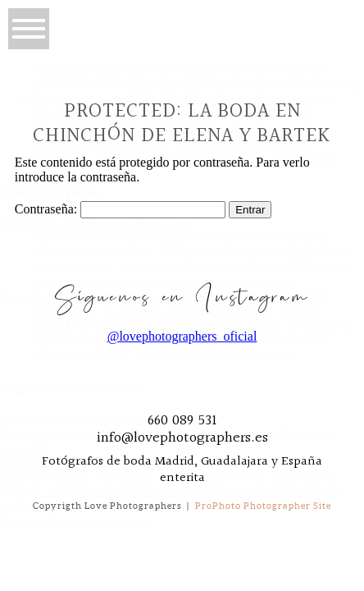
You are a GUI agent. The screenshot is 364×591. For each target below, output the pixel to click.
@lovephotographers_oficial (182, 336)
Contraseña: (120, 209)
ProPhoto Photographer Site (263, 506)
